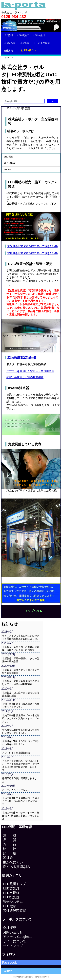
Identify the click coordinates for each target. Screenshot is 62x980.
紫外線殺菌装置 (15, 911)
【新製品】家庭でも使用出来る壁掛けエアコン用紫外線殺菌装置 (21, 683)
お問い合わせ (29, 50)
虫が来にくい (13, 862)
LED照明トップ (14, 884)
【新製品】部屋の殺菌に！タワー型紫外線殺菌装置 (21, 660)
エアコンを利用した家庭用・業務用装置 (30, 371)
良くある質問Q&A (16, 867)
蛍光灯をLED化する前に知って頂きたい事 (32, 246)
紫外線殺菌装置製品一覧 (22, 357)
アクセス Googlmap (18, 937)
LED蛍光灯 (23, 35)
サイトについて (15, 941)
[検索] (24, 101)
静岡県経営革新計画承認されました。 (20, 780)
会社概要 (10, 928)
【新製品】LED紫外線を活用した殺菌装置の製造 (21, 694)
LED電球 (24, 43)
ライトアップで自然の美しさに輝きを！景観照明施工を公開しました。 (21, 637)
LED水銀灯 (39, 35)
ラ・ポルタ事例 (41, 43)
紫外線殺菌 (10, 163)
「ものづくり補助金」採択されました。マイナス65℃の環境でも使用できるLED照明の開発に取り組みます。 (21, 766)
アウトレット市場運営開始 (16, 753)
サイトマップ (13, 946)
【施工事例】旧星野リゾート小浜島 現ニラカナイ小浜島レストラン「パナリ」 (21, 718)
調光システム (13, 902)
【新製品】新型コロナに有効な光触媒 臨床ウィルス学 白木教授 (21, 649)
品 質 (10, 840)
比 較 (10, 849)
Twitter (7, 971)
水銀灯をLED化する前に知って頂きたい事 (32, 253)
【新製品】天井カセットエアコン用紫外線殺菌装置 (21, 671)
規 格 (10, 835)
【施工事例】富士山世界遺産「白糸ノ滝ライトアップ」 (21, 706)
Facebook (9, 962)
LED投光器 (9, 43)
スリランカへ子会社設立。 (16, 790)
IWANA (8, 170)
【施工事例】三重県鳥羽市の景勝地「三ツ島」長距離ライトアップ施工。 (21, 801)
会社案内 (8, 51)
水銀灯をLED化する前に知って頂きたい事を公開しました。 (21, 743)
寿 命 (10, 844)
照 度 (10, 853)
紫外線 (8, 858)
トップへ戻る (34, 611)
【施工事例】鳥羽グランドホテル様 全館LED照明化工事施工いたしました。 (21, 816)
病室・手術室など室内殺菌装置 (25, 377)
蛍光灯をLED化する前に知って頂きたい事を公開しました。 (21, 731)
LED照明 (8, 35)
